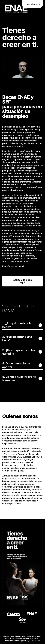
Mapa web (36, 641)
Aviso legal (26, 641)
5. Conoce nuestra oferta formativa (19, 378)
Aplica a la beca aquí (22, 281)
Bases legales (33, 4)
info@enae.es (16, 641)
